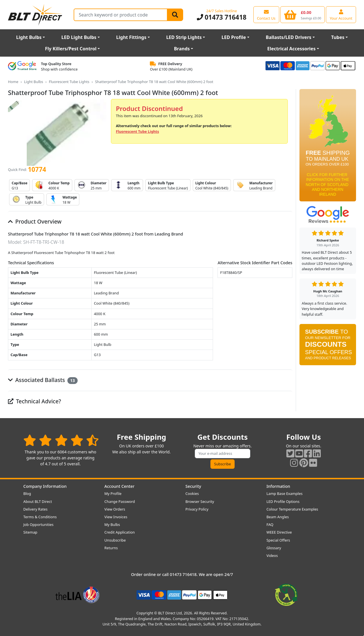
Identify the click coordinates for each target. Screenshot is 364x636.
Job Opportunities (38, 525)
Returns (111, 548)
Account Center (119, 486)
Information (278, 486)
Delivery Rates (35, 509)
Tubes (338, 37)
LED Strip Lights (184, 37)
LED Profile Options (283, 501)
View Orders (115, 509)
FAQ (270, 525)
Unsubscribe (115, 540)
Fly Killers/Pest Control (71, 49)
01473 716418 (222, 17)
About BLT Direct (38, 501)
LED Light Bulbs (79, 37)
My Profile (113, 493)
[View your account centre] (341, 15)
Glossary (274, 548)
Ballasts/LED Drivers (289, 37)
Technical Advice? (35, 401)
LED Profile (234, 37)
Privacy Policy (197, 509)
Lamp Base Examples (285, 493)
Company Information (45, 486)
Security (193, 486)
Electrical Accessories (291, 49)
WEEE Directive (279, 532)
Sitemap (30, 532)
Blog (27, 493)
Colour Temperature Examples (292, 509)
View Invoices (116, 517)
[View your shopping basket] (303, 15)
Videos (272, 556)
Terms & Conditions (40, 517)
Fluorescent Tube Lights (69, 82)
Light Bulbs (29, 37)
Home (13, 82)
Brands (182, 49)
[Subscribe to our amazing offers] (223, 454)
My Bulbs (112, 525)
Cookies (192, 493)
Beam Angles (278, 517)
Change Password (120, 501)
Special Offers (278, 540)
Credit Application (120, 532)
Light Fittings (131, 37)
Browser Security (200, 501)
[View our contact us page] (266, 15)
